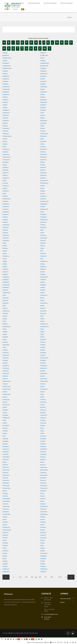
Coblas (42, 319)
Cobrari (5, 392)
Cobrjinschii (6, 418)
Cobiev (5, 259)
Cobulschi (5, 454)
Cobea (42, 188)
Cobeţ (42, 248)
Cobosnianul (44, 381)
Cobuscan (6, 467)
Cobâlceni (43, 572)
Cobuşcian (43, 509)
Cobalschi (43, 105)
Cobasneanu (6, 157)
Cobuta (5, 491)
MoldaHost (34, 633)
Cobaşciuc (43, 175)
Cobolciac (43, 353)
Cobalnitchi (43, 102)
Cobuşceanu (44, 506)
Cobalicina (43, 76)
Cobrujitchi (6, 426)
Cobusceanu (44, 470)
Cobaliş (42, 94)
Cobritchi (43, 407)
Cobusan (5, 465)
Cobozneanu (6, 386)
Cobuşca (43, 504)
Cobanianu (6, 128)
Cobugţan (5, 441)
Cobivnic (43, 308)
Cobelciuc (43, 199)
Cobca (4, 181)
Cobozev (43, 384)
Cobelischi (43, 222)
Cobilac (5, 261)
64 (32, 577)
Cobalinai (5, 81)
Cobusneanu (6, 488)
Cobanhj (5, 126)
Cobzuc (5, 556)
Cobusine (43, 480)
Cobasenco (6, 149)
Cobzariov (6, 532)
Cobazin (5, 175)
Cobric (42, 394)
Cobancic (5, 118)
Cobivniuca (6, 311)
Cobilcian (43, 269)
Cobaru (42, 144)
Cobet (4, 243)
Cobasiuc (5, 152)
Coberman (6, 235)
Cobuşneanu (6, 514)
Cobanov (43, 131)
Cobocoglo (6, 345)
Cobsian (43, 426)
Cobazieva (43, 173)
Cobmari (5, 342)
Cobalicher (43, 71)
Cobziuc (43, 551)
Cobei (4, 194)
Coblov (5, 340)
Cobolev (5, 363)
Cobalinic (43, 84)
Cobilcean (43, 267)
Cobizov (5, 316)
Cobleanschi (44, 324)
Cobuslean (6, 483)
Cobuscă (5, 478)
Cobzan (5, 525)
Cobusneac (6, 486)
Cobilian (43, 287)
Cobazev (43, 170)
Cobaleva (43, 53)
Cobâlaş (43, 564)
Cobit (4, 306)
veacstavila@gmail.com (51, 614)
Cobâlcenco (6, 572)
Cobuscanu (44, 467)
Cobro (4, 420)
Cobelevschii (44, 209)
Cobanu (5, 139)
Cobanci (43, 115)
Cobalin (42, 79)
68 (52, 577)
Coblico (42, 332)
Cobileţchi (43, 285)
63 (26, 577)
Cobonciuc (6, 373)
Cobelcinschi (6, 199)
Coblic (42, 329)
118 (60, 577)
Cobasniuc (43, 160)
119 (67, 577)
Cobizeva (5, 313)
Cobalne (43, 97)
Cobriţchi (43, 413)
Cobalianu (43, 68)
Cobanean (6, 121)
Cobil (42, 259)
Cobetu (5, 246)
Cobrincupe (6, 400)
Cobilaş (42, 264)
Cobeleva (5, 209)
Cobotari (5, 384)
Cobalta (5, 108)
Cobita (42, 306)
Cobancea (6, 115)
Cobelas (5, 196)
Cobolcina (6, 358)
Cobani (42, 126)
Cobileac (5, 274)
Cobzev (42, 543)
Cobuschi (5, 473)
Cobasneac (6, 154)
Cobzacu (5, 522)
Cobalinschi (6, 89)
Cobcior (42, 186)
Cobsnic (5, 428)
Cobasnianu (6, 160)
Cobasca (43, 147)
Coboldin (5, 360)
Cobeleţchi (6, 212)
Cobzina (43, 548)
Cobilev (42, 282)
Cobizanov (43, 311)
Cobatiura (5, 167)
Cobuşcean (6, 506)
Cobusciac (43, 473)
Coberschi (6, 238)
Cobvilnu (43, 517)
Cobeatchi (6, 191)
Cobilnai (43, 290)
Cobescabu (44, 238)
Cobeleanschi (44, 201)
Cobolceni (6, 353)
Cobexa (42, 246)
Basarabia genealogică (50, 3)
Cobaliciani (6, 76)
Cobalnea (5, 100)
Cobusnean (44, 486)
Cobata (5, 165)
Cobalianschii (44, 66)
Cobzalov (43, 522)
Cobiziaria (43, 313)
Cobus (42, 462)
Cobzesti (5, 543)
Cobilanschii (44, 261)
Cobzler (5, 553)
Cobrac (42, 386)
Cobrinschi (43, 402)
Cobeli (42, 212)
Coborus (5, 379)
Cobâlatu (5, 564)
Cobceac (5, 183)
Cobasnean (44, 154)
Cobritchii (5, 410)
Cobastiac (6, 162)
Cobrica (5, 397)
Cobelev (43, 207)
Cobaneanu (44, 121)
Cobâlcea (43, 566)
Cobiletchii (6, 282)
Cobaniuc (5, 131)
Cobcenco (6, 186)
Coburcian (6, 459)
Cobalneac (43, 100)
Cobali (42, 58)
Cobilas (5, 264)
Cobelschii (43, 227)
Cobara (5, 141)
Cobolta (42, 371)
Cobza (4, 519)
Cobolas (43, 347)
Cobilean (43, 274)
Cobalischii (43, 92)
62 (20, 577)
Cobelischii (6, 225)
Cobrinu (42, 405)
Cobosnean (44, 379)
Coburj (4, 462)
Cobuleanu (6, 449)
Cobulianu (6, 452)
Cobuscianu (44, 475)
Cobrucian (43, 423)
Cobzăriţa (43, 559)
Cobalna (5, 97)
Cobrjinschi (43, 415)
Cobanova (6, 134)
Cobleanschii (6, 327)
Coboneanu (44, 373)
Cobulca (5, 444)
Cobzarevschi (7, 530)
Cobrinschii (6, 405)
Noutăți (6, 9)
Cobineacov (44, 295)
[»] (71, 577)
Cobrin (42, 397)
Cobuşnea (6, 512)
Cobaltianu (6, 110)
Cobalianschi (6, 66)
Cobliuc (42, 337)
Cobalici (5, 74)
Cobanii (42, 128)
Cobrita (5, 407)
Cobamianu (6, 113)
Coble (4, 321)
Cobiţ (42, 316)
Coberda (5, 233)
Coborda (5, 376)
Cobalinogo (44, 87)
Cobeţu (5, 251)
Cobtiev (5, 433)
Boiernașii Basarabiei (18, 3)
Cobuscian (6, 475)
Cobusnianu (44, 488)
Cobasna (43, 152)
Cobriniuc (43, 400)
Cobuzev (43, 499)
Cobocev (43, 342)
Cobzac (42, 519)
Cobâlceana (44, 569)
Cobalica (5, 71)
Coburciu (43, 459)
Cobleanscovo (44, 327)
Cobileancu (6, 277)
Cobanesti (43, 123)
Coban (42, 113)
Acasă (69, 17)
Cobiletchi (43, 280)
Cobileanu (6, 280)
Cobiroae (5, 300)
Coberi (42, 233)
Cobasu (42, 162)
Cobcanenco (44, 181)
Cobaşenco (6, 178)
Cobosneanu (6, 381)
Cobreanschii (7, 394)
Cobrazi (42, 392)
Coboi (4, 347)
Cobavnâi (5, 170)
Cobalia (5, 61)
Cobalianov (6, 63)
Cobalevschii (44, 55)
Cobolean (43, 360)
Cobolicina (6, 366)
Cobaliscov (6, 94)
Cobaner (5, 123)
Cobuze (42, 496)
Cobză (4, 559)
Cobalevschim (7, 58)
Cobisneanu (44, 303)
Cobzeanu (43, 538)
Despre (6, 3)
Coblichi (5, 332)
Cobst (42, 428)
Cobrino (5, 402)
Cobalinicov (6, 87)
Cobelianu (6, 214)
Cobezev (5, 248)
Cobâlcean (6, 569)
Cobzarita (43, 532)
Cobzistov (5, 551)
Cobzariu (5, 535)
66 (40, 577)
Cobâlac (5, 561)
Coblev (5, 329)
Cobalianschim (7, 68)
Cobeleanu (6, 204)
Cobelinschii (44, 220)
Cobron (5, 423)
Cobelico (5, 217)
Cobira (42, 298)
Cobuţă (5, 517)
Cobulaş (43, 441)
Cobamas (43, 110)
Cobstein (5, 431)
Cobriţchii (5, 415)
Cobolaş (5, 350)
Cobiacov (43, 254)
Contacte (15, 9)
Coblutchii (43, 340)
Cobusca (43, 465)
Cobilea (42, 272)
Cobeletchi (6, 207)
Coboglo (43, 345)
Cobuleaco (6, 446)
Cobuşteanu (44, 514)
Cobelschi (5, 227)
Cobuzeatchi (6, 499)
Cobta (42, 431)
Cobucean (43, 436)
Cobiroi (42, 300)
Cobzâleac (43, 556)
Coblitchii (5, 337)
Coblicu (5, 334)
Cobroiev (43, 420)
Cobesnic (43, 240)
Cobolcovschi (44, 358)
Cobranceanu (7, 389)
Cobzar (42, 525)
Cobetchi (43, 243)
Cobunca (43, 457)
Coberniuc (43, 235)
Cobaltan (43, 108)
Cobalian (43, 61)
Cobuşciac (6, 509)
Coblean (5, 324)
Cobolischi (6, 368)
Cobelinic (5, 220)
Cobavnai (43, 167)
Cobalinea (43, 81)
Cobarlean (43, 141)
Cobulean (43, 446)
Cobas (4, 147)
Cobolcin (43, 355)
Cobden (5, 188)
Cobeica (43, 194)
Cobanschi (43, 136)
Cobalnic (5, 102)
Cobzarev (43, 527)
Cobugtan (43, 439)
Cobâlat (42, 561)
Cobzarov (43, 535)
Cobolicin (43, 363)
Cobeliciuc (43, 214)
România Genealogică (66, 3)
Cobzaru (5, 538)
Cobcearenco (44, 183)
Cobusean (43, 478)
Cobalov (5, 105)
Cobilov (42, 293)
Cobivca (5, 308)
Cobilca (5, 267)
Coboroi (42, 376)
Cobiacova (6, 256)
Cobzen (42, 540)
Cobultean (43, 454)
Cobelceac (43, 196)
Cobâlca (5, 566)
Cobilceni (5, 269)
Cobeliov (5, 222)
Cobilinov (5, 290)
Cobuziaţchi (6, 501)
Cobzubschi (44, 553)
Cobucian (5, 439)
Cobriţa (5, 413)
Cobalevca (6, 55)
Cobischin (5, 303)
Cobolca (43, 350)
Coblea (42, 321)
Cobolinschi (44, 366)
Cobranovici (44, 389)
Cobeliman (43, 217)
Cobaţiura (43, 178)
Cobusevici (6, 480)
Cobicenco (43, 256)
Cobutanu (43, 491)
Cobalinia (5, 84)
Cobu (4, 436)
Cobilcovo (5, 272)
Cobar (42, 139)
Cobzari (42, 530)
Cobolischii (43, 368)
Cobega (42, 191)
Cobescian (6, 240)
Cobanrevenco (7, 136)
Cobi (41, 251)
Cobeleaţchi (44, 204)
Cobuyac (5, 493)
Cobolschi (5, 371)
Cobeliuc (43, 225)
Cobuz (42, 493)
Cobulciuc (43, 444)
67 (46, 577)
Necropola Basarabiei (34, 3)
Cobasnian (43, 157)
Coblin (42, 334)
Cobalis (42, 89)
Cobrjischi (43, 418)
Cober (42, 230)
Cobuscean (6, 470)
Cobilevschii (6, 285)
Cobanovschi (44, 134)
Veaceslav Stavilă (67, 598)
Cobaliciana (44, 74)
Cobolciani (6, 355)
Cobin (4, 295)
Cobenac (5, 230)
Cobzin (5, 548)
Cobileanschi (44, 277)
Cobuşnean (44, 512)
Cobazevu (6, 173)
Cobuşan (5, 504)
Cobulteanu (6, 457)
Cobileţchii (6, 287)
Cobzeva (5, 546)
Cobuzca (5, 496)
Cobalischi (6, 92)
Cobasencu (44, 149)
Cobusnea (43, 483)
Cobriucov (43, 410)
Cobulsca (43, 452)
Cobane (42, 118)
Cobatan (43, 165)
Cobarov (5, 144)
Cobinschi (5, 298)
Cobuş (42, 501)
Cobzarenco (6, 527)
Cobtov (42, 433)
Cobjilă (5, 319)
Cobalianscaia (44, 63)
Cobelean (5, 201)
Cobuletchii (43, 449)
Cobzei (5, 540)
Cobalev (5, 53)
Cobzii (42, 546)
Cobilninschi (6, 293)
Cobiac (5, 254)
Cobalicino (6, 79)
